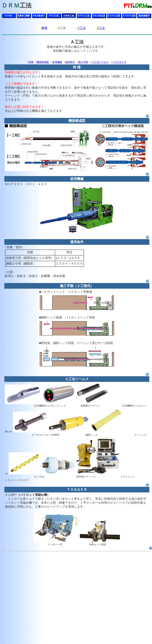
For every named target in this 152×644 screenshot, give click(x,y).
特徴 (31, 62)
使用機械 (57, 62)
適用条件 (70, 62)
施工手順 (83, 62)
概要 (45, 28)
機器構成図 (43, 62)
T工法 (82, 28)
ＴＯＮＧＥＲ (119, 62)
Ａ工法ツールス (100, 62)
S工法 (101, 28)
